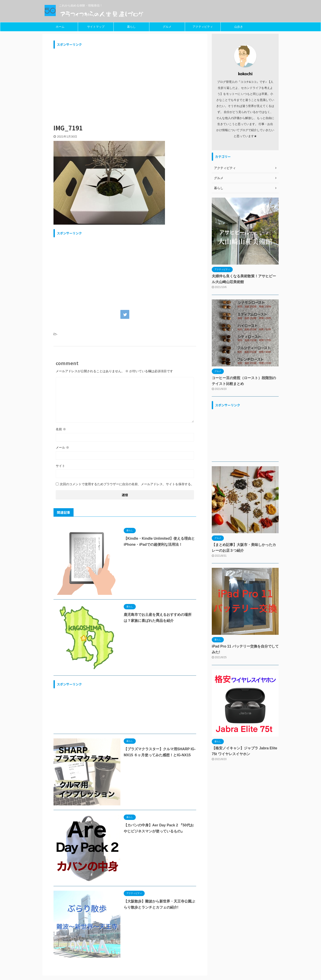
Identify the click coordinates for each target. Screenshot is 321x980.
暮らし (131, 27)
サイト (60, 466)
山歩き (239, 27)
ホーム (60, 27)
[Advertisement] (125, 82)
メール (62, 447)
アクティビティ (203, 27)
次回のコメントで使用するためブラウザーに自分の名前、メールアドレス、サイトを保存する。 (127, 484)
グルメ (167, 27)
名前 (61, 429)
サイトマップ (96, 27)
